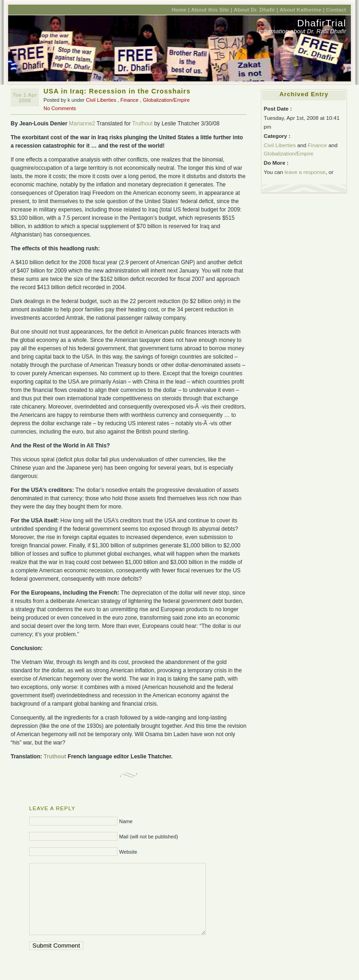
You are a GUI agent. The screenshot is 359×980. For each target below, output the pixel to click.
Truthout (142, 124)
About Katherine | (302, 9)
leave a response (305, 172)
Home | (181, 9)
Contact (336, 9)
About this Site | (212, 9)
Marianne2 (82, 124)
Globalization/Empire (167, 100)
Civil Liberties (101, 100)
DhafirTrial (322, 23)
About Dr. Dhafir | (256, 9)
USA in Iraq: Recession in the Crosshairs (117, 91)
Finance (129, 100)
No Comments (60, 108)
